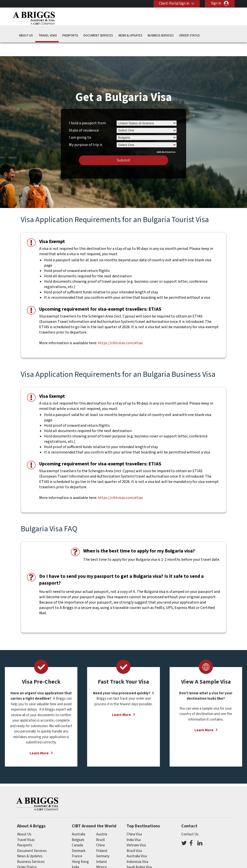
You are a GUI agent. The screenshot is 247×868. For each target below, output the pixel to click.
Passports (70, 35)
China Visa (134, 820)
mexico (101, 853)
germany (103, 842)
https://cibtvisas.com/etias (120, 328)
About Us (26, 35)
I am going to (80, 123)
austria (102, 820)
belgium (78, 825)
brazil (100, 825)
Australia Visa (137, 842)
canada (77, 831)
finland (102, 836)
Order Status (189, 35)
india (75, 853)
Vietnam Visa (136, 831)
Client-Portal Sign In (174, 3)
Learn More (39, 738)
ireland (101, 847)
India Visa (134, 825)
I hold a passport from (87, 108)
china (100, 831)
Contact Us (190, 820)
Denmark (79, 836)
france (77, 842)
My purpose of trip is (86, 129)
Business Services (161, 35)
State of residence (84, 116)
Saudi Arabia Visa (139, 853)
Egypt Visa (134, 858)
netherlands (81, 858)
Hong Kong (80, 847)
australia (78, 820)
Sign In (216, 3)
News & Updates (130, 35)
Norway (102, 858)
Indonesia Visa (137, 847)
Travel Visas (48, 35)
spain (100, 863)
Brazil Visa (134, 836)
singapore (79, 863)
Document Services (98, 35)
